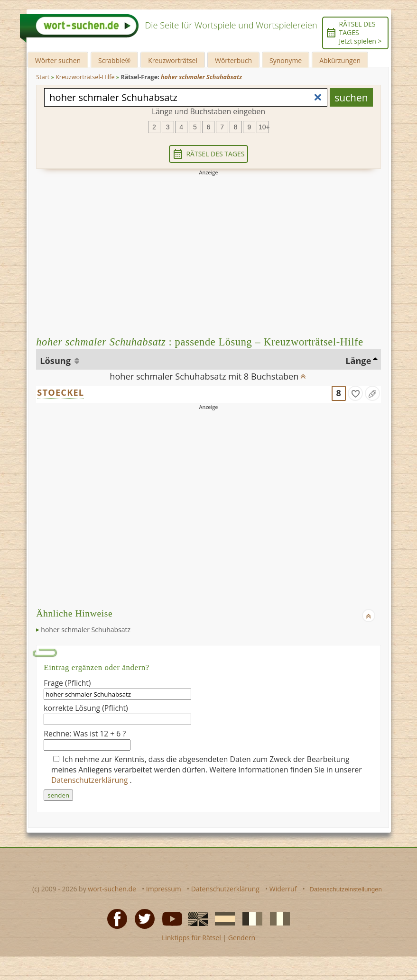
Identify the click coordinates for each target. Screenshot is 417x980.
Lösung (56, 361)
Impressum (164, 889)
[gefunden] (355, 393)
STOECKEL (60, 392)
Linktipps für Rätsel (191, 938)
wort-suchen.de (112, 889)
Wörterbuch (233, 60)
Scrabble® (114, 60)
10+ (264, 127)
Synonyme (286, 60)
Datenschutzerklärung (91, 780)
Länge (358, 361)
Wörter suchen (58, 60)
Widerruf (283, 889)
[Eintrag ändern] (372, 393)
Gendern (242, 938)
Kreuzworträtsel (173, 60)
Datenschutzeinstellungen (346, 889)
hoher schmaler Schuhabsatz (86, 630)
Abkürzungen (340, 60)
